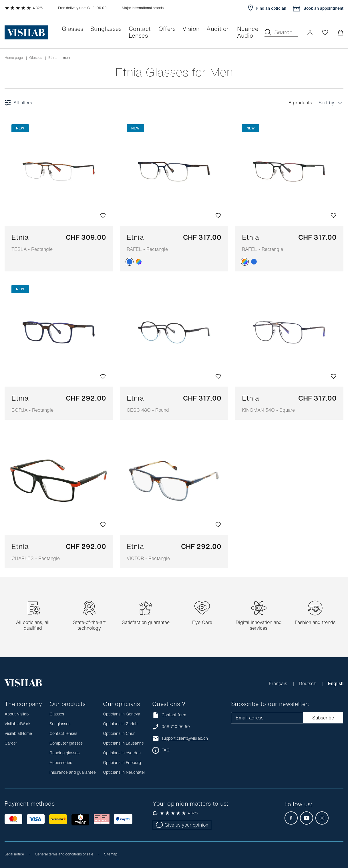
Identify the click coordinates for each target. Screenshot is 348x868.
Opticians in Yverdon (122, 753)
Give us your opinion (182, 825)
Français (279, 683)
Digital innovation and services (259, 625)
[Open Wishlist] (325, 32)
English (336, 683)
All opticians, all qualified (33, 625)
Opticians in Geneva (122, 714)
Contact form (169, 715)
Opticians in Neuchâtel (124, 772)
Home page (14, 58)
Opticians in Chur (119, 733)
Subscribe (323, 718)
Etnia (32, 242)
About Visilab (17, 714)
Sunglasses (60, 724)
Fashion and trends (315, 622)
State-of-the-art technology (89, 625)
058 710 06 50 (176, 727)
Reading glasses (64, 753)
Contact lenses (63, 733)
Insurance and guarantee (73, 772)
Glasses (36, 58)
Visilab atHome (18, 733)
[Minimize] (340, 32)
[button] (310, 32)
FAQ (166, 750)
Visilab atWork (18, 724)
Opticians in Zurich (120, 724)
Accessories (61, 762)
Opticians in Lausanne (123, 743)
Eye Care (202, 622)
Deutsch (308, 683)
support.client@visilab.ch (185, 738)
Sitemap (111, 854)
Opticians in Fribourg (122, 762)
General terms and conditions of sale (64, 854)
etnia (52, 58)
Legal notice (14, 854)
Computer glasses (66, 743)
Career (11, 743)
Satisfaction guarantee (146, 622)
